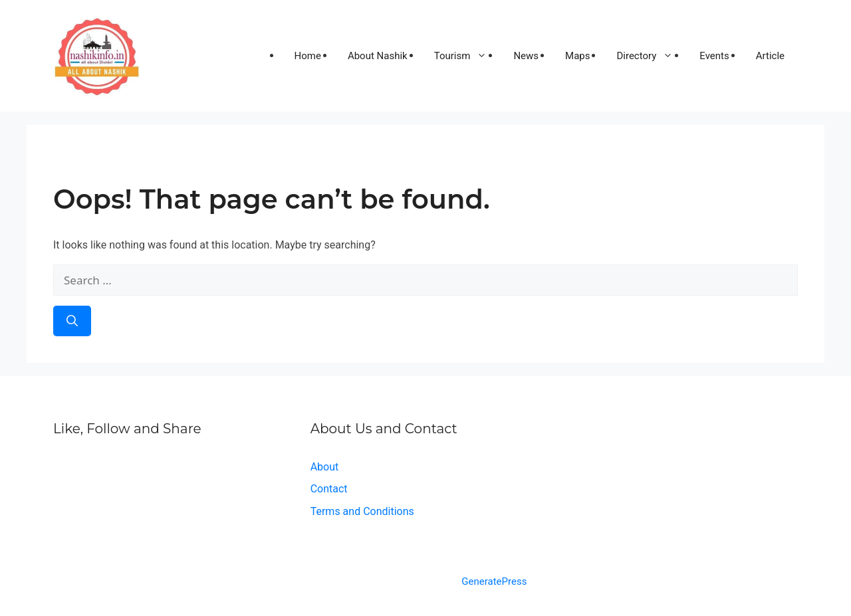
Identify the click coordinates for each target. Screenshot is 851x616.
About (325, 467)
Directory (651, 56)
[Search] (72, 321)
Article (770, 56)
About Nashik (378, 56)
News (526, 56)
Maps (577, 56)
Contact (329, 489)
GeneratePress (494, 581)
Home (308, 56)
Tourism (467, 56)
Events (714, 56)
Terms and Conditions (362, 511)
